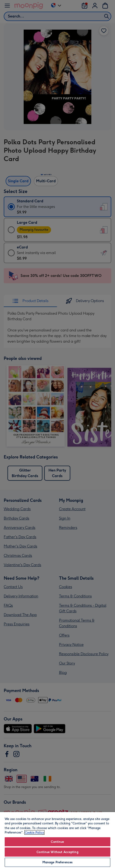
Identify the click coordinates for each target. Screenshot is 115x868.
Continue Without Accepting (57, 852)
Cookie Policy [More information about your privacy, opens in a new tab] (34, 832)
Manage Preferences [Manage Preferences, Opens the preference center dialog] (57, 862)
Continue (57, 842)
